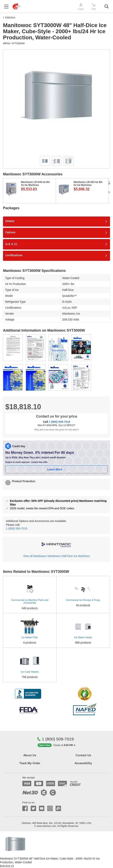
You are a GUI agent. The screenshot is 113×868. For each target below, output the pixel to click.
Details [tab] (10, 221)
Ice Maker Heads (83, 637)
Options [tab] (10, 233)
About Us (30, 756)
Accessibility (83, 764)
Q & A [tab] (11, 244)
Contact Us (83, 756)
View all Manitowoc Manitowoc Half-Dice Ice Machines (56, 556)
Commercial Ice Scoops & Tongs (83, 600)
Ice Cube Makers (30, 672)
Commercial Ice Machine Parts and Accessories (30, 601)
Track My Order (30, 764)
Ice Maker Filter (30, 637)
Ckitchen (10, 17)
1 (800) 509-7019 (59, 422)
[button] (57, 745)
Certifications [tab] (14, 256)
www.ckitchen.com (46, 826)
